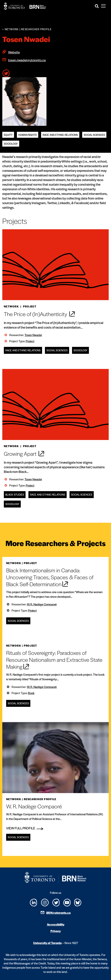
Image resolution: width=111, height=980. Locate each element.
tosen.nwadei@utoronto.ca (27, 60)
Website (14, 52)
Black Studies (15, 495)
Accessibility (56, 924)
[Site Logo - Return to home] (25, 6)
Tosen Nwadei (33, 335)
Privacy (56, 931)
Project (30, 341)
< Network (10, 29)
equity (8, 135)
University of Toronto (47, 943)
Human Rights (28, 135)
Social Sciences (94, 135)
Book (31, 693)
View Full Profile (25, 828)
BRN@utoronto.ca (58, 913)
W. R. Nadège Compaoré (42, 604)
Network (11, 306)
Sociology (11, 144)
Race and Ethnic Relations (60, 135)
